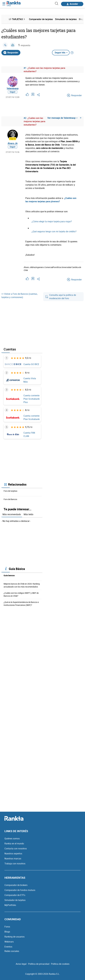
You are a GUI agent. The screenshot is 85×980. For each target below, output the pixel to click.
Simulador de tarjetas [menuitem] (66, 19)
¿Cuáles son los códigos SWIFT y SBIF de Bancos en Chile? (21, 594)
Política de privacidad (39, 964)
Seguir (13, 92)
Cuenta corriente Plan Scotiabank (31, 417)
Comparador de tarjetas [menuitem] (41, 19)
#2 (25, 118)
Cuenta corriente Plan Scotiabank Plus (31, 399)
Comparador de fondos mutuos (20, 890)
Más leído (28, 514)
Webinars (9, 942)
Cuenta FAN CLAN (29, 434)
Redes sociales (12, 951)
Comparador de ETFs (15, 895)
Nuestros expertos (13, 854)
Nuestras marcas (13, 859)
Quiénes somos (12, 838)
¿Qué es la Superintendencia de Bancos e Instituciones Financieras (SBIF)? (21, 604)
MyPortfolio (10, 905)
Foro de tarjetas (10, 491)
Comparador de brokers (16, 885)
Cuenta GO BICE (31, 364)
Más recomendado (12, 514)
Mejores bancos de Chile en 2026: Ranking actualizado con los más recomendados (22, 585)
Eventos (8, 947)
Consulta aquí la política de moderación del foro (61, 297)
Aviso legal (21, 964)
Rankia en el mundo (14, 843)
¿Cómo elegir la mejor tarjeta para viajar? (52, 221)
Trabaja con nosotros (15, 864)
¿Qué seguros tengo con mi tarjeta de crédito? (54, 231)
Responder (11, 53)
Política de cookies (60, 964)
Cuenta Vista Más (30, 380)
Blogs (7, 932)
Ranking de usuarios (14, 937)
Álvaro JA (13, 143)
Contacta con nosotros (16, 848)
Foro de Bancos (10, 499)
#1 (25, 68)
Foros (7, 927)
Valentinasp (13, 88)
